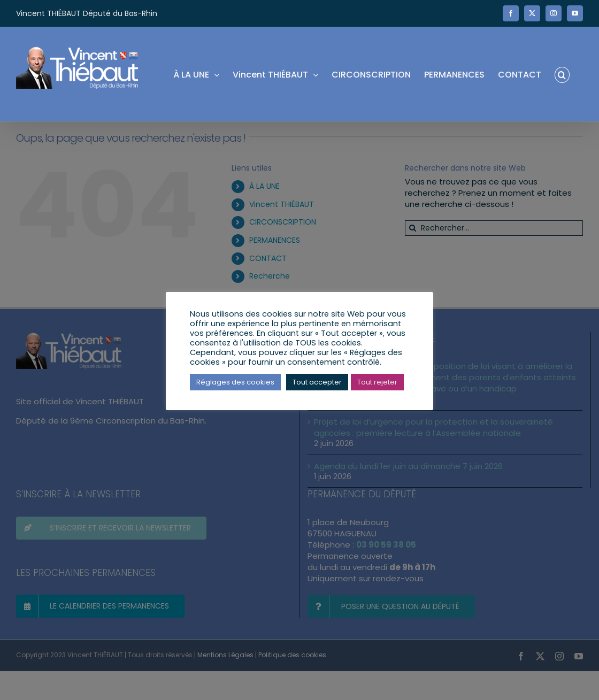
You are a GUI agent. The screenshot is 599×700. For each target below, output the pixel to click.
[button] (562, 74)
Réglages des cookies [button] (235, 382)
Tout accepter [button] (317, 382)
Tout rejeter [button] (377, 382)
